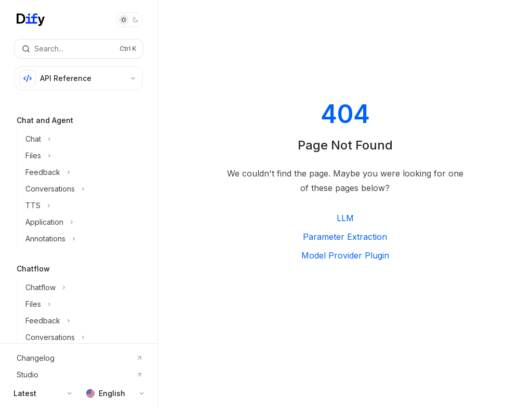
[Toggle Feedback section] (87, 172)
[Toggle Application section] (87, 222)
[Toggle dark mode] (129, 20)
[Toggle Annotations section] (87, 239)
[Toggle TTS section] (87, 206)
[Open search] (79, 49)
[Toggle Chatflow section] (87, 288)
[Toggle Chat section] (87, 139)
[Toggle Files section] (87, 156)
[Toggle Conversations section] (87, 189)
